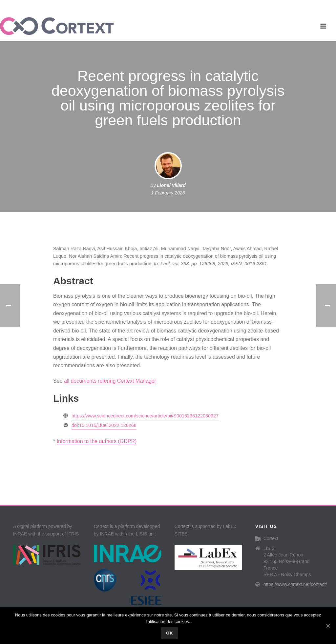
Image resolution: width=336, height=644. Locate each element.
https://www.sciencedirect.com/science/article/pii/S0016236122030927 (145, 416)
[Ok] (328, 626)
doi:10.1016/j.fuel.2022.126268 (104, 425)
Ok (170, 633)
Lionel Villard (171, 185)
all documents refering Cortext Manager (110, 381)
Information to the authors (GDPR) (97, 441)
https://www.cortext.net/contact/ (295, 584)
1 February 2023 (168, 193)
